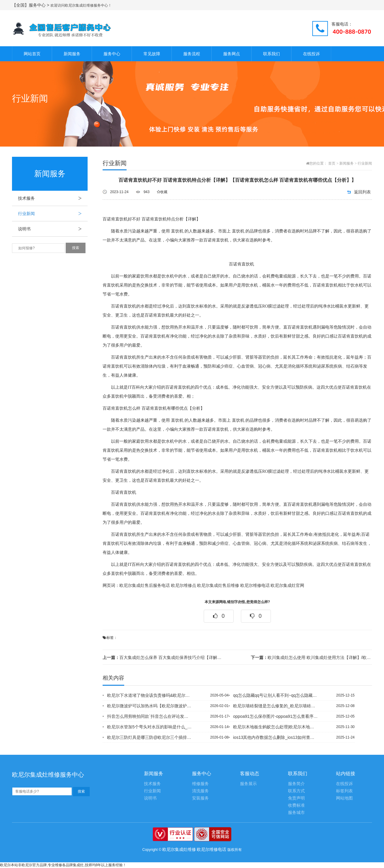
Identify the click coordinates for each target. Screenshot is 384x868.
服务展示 (248, 784)
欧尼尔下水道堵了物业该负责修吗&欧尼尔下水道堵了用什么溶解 (150, 695)
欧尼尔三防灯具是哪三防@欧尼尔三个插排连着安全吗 (150, 737)
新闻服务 (72, 54)
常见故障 (152, 54)
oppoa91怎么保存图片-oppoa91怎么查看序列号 (276, 716)
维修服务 (200, 784)
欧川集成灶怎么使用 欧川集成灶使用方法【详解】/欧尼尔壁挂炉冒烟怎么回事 (311, 657)
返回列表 (362, 192)
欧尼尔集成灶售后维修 (218, 586)
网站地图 (344, 798)
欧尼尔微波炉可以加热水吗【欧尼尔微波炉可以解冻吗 (150, 706)
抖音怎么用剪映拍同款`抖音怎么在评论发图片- (150, 716)
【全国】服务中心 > (31, 5)
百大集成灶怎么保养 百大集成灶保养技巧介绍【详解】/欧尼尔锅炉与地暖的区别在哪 (163, 657)
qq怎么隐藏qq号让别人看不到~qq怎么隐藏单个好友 (276, 695)
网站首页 (32, 54)
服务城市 (296, 813)
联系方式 (296, 791)
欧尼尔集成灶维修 (179, 849)
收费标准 (296, 805)
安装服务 (200, 798)
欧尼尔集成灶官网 (287, 586)
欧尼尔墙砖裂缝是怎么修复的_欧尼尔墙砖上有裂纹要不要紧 (276, 706)
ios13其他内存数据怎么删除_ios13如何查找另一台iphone (276, 737)
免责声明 (296, 798)
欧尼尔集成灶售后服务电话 (145, 586)
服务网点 (232, 54)
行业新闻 (53, 214)
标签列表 (344, 791)
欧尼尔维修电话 (255, 586)
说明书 (53, 229)
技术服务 (53, 198)
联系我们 (271, 54)
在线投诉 (311, 54)
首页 (332, 163)
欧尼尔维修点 (184, 586)
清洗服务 (200, 791)
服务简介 (296, 784)
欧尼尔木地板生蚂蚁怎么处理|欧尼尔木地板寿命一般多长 (276, 727)
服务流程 (192, 54)
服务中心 (112, 54)
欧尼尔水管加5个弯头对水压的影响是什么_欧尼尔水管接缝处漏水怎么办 (150, 727)
